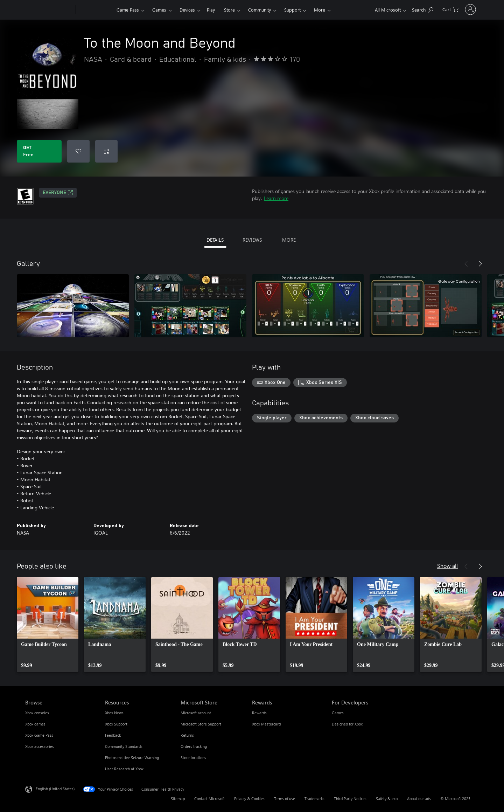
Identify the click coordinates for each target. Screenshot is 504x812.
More (320, 10)
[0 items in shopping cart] (431, 9)
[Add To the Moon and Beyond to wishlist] (78, 151)
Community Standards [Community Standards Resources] (124, 746)
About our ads (419, 799)
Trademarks (314, 799)
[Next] (480, 264)
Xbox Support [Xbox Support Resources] (116, 724)
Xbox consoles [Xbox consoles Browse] (37, 713)
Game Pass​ (128, 10)
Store (229, 10)
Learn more (276, 198)
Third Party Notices (350, 799)
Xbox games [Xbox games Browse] (35, 724)
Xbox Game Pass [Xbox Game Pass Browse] (39, 735)
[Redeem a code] (106, 151)
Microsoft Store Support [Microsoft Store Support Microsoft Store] (201, 724)
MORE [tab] (289, 240)
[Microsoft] (49, 10)
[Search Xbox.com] (403, 9)
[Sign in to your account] (461, 9)
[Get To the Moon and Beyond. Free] (39, 151)
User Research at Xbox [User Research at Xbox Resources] (124, 769)
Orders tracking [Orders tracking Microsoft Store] (194, 746)
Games (159, 10)
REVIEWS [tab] (252, 240)
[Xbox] (95, 10)
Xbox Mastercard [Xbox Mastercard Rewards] (266, 724)
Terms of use (285, 799)
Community (260, 10)
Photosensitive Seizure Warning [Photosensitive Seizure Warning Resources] (132, 758)
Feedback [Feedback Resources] (113, 735)
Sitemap (178, 799)
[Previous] (466, 264)
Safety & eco (387, 799)
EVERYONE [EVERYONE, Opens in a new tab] (58, 193)
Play (211, 10)
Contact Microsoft (209, 799)
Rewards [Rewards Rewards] (259, 713)
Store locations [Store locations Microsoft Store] (193, 758)
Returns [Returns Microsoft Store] (187, 735)
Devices (187, 10)
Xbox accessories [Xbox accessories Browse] (40, 746)
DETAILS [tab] (215, 240)
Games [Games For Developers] (338, 713)
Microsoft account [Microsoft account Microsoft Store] (196, 713)
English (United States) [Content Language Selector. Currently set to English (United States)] (55, 789)
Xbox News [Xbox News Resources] (114, 713)
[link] (48, 625)
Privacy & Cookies (249, 799)
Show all (447, 566)
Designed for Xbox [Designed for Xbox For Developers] (347, 724)
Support (292, 10)
